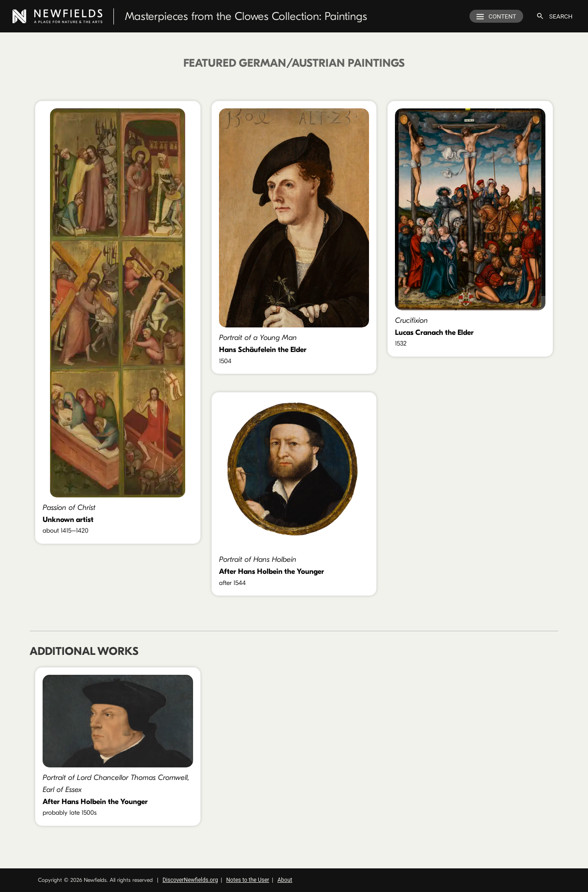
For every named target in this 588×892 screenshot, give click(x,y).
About (285, 880)
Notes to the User (248, 880)
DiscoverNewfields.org (190, 880)
